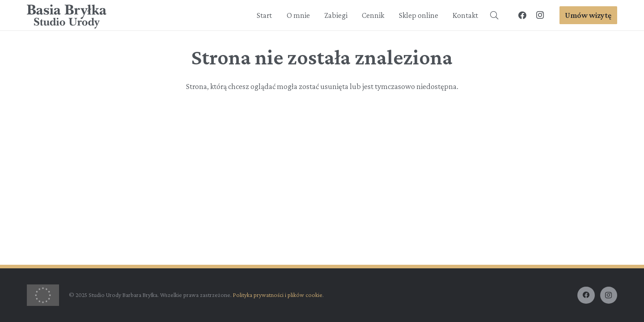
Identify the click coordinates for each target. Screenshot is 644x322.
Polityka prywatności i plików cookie (278, 295)
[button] (494, 15)
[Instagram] (540, 15)
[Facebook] (522, 15)
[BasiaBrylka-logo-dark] (67, 17)
